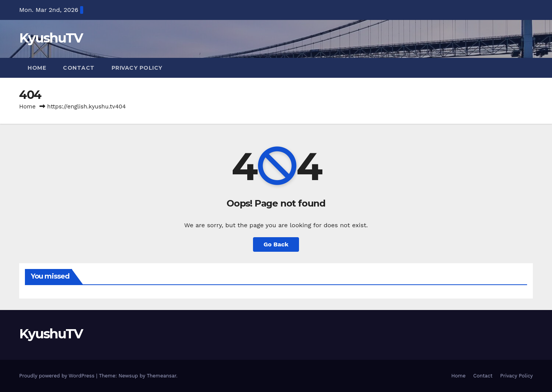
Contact (79, 68)
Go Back (276, 244)
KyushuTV (51, 38)
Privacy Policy (137, 68)
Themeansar (162, 376)
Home (37, 68)
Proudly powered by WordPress (58, 376)
